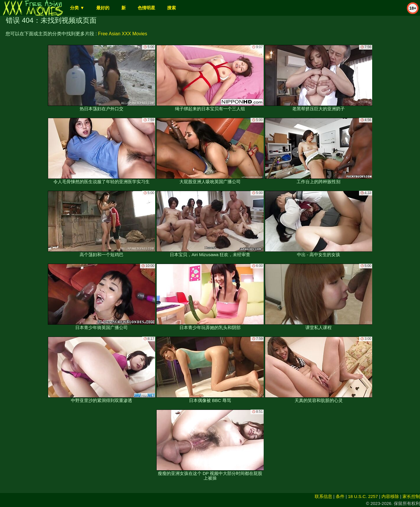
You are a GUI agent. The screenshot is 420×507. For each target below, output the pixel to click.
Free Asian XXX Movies (123, 34)
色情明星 (146, 8)
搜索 (171, 8)
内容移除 (390, 496)
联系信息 (323, 496)
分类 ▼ (77, 8)
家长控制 (411, 496)
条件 (340, 496)
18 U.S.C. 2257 (363, 496)
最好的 (103, 8)
